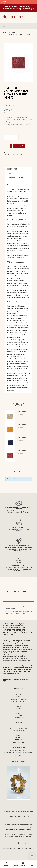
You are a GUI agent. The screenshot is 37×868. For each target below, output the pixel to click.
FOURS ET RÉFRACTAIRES (18, 699)
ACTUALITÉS (18, 740)
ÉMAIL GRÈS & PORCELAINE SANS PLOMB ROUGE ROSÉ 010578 (23, 451)
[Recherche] (15, 864)
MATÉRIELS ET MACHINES (18, 702)
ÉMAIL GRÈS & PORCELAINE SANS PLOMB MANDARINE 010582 (23, 425)
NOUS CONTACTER (18, 742)
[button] (18, 26)
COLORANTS (18, 694)
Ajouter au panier (19, 146)
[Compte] (30, 864)
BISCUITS (19, 692)
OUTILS (18, 706)
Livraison (18, 755)
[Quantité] (7, 146)
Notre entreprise (18, 726)
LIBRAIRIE (19, 713)
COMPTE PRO (18, 735)
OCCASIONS (18, 716)
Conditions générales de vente (19, 750)
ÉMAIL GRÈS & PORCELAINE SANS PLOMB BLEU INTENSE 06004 (23, 438)
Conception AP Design (19, 843)
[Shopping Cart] (32, 856)
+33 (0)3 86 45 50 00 (20, 816)
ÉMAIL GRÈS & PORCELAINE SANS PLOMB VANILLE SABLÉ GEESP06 (23, 412)
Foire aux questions (19, 731)
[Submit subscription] (31, 599)
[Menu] (23, 864)
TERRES (18, 709)
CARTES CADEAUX (18, 718)
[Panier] (6, 864)
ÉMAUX (19, 697)
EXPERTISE (18, 737)
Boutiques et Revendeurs (18, 728)
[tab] (19, 169)
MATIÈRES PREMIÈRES (18, 704)
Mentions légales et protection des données (18, 753)
